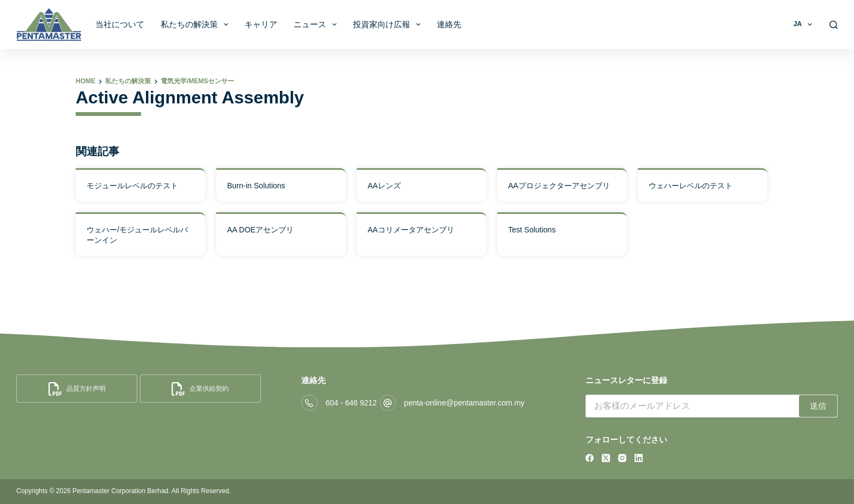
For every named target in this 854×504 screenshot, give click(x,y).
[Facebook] (590, 458)
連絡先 (449, 24)
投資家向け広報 (389, 24)
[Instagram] (622, 458)
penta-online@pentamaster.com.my (464, 403)
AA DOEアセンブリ (260, 230)
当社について (120, 24)
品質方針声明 (77, 389)
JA (805, 24)
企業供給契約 (200, 389)
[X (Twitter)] (606, 458)
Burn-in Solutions (256, 186)
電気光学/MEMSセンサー (197, 81)
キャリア (261, 24)
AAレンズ (384, 186)
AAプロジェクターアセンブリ (559, 186)
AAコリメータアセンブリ (411, 230)
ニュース (317, 24)
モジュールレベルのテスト (132, 186)
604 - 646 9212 (351, 403)
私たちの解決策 (197, 24)
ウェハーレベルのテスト (691, 186)
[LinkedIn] (639, 458)
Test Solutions (532, 230)
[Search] (834, 25)
